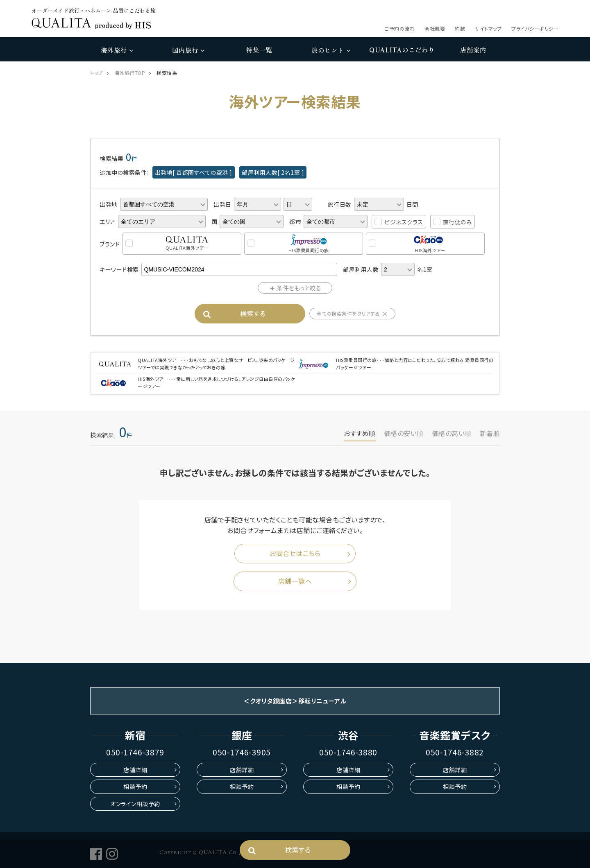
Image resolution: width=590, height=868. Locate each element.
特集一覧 (259, 50)
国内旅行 (188, 50)
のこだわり (402, 50)
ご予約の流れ (399, 28)
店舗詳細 (135, 770)
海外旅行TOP (130, 73)
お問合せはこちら (295, 553)
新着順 (490, 433)
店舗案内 (473, 50)
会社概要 (435, 28)
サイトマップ (488, 28)
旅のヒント (331, 50)
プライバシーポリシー (535, 28)
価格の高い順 (452, 433)
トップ (96, 73)
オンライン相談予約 (135, 804)
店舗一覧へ (295, 581)
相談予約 (135, 787)
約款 (460, 28)
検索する (253, 313)
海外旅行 (117, 50)
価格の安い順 (404, 433)
